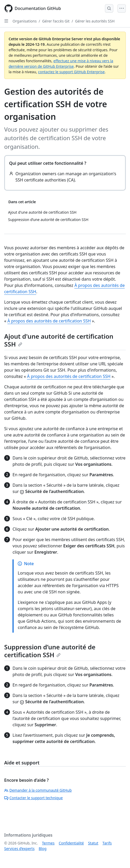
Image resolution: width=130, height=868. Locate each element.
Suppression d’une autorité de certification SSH (50, 651)
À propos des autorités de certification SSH (49, 321)
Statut (93, 843)
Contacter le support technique (33, 798)
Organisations (25, 21)
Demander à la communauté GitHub (38, 790)
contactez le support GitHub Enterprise (71, 72)
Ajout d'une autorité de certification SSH (59, 340)
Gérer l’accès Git (56, 21)
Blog (43, 849)
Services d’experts (19, 849)
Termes (48, 843)
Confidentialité (71, 843)
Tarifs (107, 843)
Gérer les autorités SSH (95, 21)
